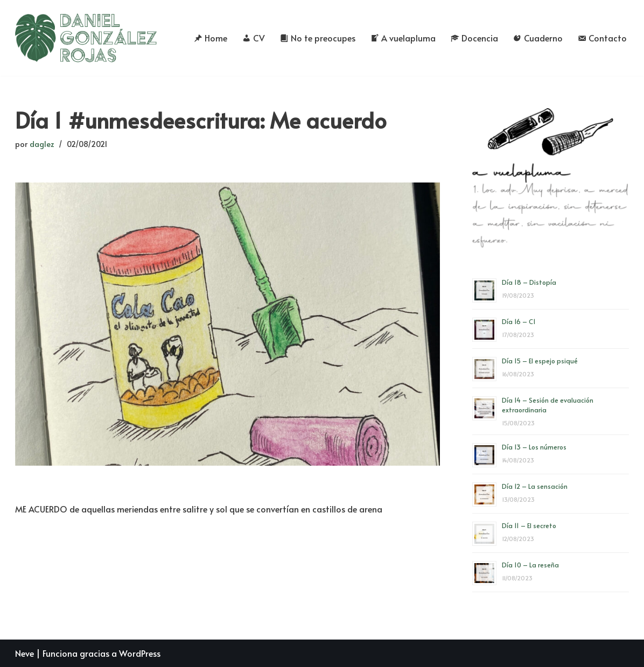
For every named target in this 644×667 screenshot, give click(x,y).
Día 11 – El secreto (529, 525)
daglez (42, 144)
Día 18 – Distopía (529, 282)
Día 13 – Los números (534, 447)
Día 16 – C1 (519, 321)
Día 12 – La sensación (535, 486)
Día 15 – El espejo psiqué (540, 361)
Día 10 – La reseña (530, 565)
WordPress (140, 653)
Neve (24, 653)
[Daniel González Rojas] (86, 38)
